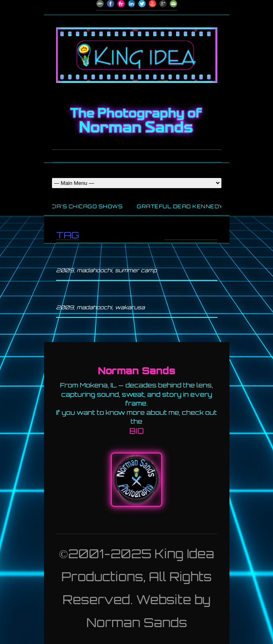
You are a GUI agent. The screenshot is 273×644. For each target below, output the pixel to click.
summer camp (136, 270)
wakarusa (130, 307)
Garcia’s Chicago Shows (82, 206)
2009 (65, 270)
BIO (137, 431)
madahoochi (94, 270)
